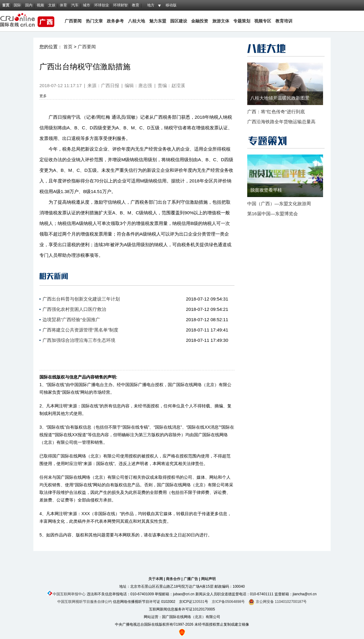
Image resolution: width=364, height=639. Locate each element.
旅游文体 (221, 21)
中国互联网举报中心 (69, 594)
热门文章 (94, 21)
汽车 (75, 5)
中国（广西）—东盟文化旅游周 (279, 204)
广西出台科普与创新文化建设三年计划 (81, 299)
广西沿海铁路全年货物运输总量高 (281, 122)
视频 (40, 5)
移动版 (171, 5)
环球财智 (120, 5)
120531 (198, 602)
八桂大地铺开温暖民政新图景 (280, 98)
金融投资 (200, 21)
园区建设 (179, 21)
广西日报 (110, 85)
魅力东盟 (158, 21)
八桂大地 (137, 21)
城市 (86, 5)
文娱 (52, 5)
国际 (17, 5)
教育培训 (284, 21)
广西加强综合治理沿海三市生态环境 (79, 340)
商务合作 (173, 579)
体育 (63, 5)
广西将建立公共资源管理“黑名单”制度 (80, 330)
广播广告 (191, 579)
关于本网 (156, 579)
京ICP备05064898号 (228, 602)
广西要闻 (73, 21)
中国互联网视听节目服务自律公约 (85, 602)
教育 (136, 5)
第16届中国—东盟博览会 (273, 214)
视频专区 (263, 21)
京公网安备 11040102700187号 (278, 602)
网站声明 (208, 579)
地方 (151, 5)
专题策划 (242, 21)
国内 (29, 5)
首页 (6, 5)
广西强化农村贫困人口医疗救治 (74, 309)
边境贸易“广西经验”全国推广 (71, 319)
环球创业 (102, 5)
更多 (43, 96)
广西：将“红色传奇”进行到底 (276, 112)
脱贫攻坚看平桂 (266, 190)
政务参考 (115, 21)
